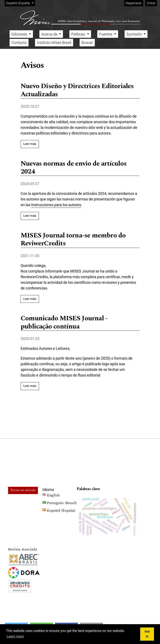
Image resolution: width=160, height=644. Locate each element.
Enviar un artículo (23, 490)
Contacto (19, 42)
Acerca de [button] (50, 34)
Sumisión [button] (135, 34)
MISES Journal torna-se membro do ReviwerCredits (73, 240)
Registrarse (134, 3)
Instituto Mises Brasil (54, 42)
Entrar (151, 3)
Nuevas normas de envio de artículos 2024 (74, 168)
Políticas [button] (79, 34)
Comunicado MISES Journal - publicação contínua (64, 323)
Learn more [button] (15, 636)
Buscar (87, 42)
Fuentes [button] (106, 34)
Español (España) (21, 3)
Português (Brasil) (60, 503)
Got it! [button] (147, 634)
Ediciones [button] (20, 34)
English (51, 496)
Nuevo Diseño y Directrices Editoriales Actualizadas (77, 90)
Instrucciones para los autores (56, 205)
